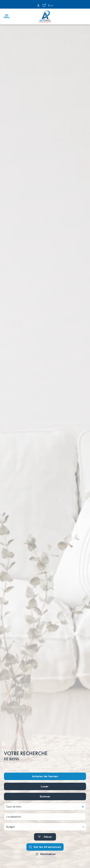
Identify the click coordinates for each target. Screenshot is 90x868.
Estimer (45, 805)
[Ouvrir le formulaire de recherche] (45, 846)
